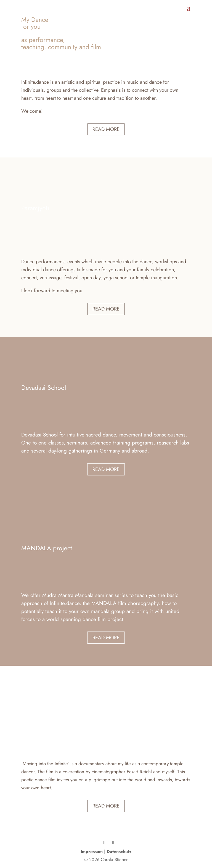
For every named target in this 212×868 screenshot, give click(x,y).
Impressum (92, 852)
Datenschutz (119, 852)
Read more (106, 129)
